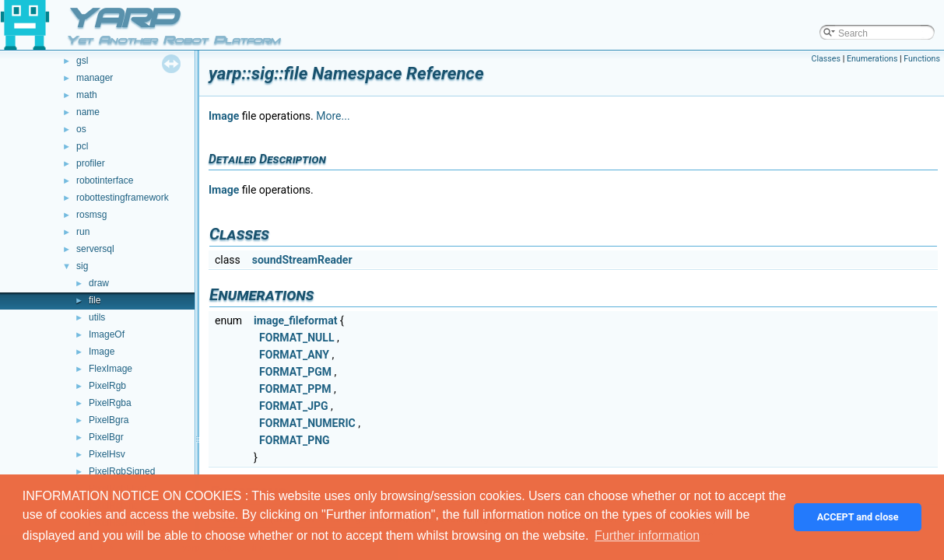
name (88, 112)
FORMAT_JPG (294, 406)
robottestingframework (123, 198)
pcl (82, 146)
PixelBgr (106, 437)
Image (102, 352)
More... (333, 116)
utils (97, 317)
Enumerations (872, 59)
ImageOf (107, 334)
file (95, 300)
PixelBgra (109, 420)
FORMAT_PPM (295, 389)
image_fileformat (295, 320)
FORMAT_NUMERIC (307, 423)
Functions (922, 59)
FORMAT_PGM (295, 372)
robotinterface (105, 180)
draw (99, 283)
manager (95, 78)
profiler (91, 163)
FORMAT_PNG (295, 440)
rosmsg (91, 215)
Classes (826, 59)
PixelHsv (107, 454)
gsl (82, 61)
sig (82, 266)
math (87, 95)
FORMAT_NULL (297, 338)
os (81, 129)
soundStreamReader (302, 260)
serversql (95, 249)
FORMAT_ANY (294, 355)
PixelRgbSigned (122, 471)
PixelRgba (110, 403)
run (83, 232)
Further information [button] (647, 535)
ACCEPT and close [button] (858, 517)
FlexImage (111, 369)
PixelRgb (107, 386)
